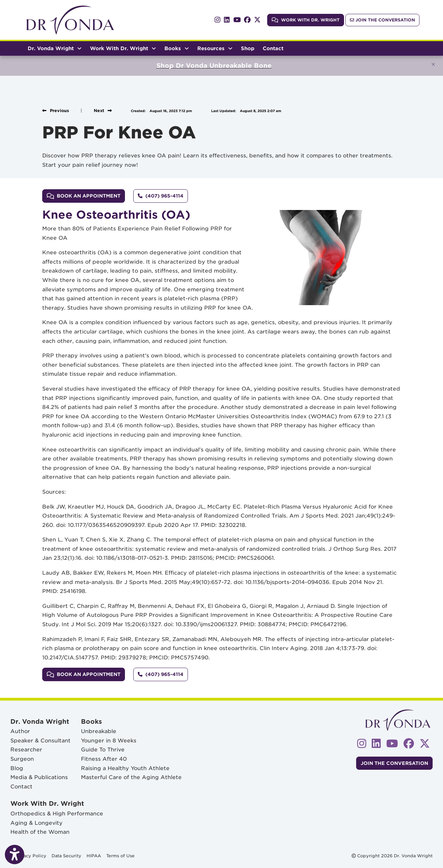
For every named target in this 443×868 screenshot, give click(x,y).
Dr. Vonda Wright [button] (55, 48)
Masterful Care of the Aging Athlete (131, 777)
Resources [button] (215, 48)
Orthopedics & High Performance (57, 814)
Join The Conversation (382, 20)
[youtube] (237, 20)
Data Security (66, 855)
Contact (273, 48)
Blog (17, 768)
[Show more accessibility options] (15, 855)
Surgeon (22, 759)
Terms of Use (120, 855)
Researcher (26, 750)
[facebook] (247, 20)
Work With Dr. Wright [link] (306, 20)
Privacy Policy (30, 855)
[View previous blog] (56, 111)
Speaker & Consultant (40, 741)
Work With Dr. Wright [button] (123, 48)
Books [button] (177, 48)
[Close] (433, 64)
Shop (250, 47)
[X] (257, 20)
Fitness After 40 (104, 759)
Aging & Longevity (37, 823)
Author (20, 731)
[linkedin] (227, 20)
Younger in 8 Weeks (109, 741)
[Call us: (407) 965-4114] (161, 196)
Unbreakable (99, 731)
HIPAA (94, 855)
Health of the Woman (40, 832)
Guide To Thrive (103, 750)
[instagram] (218, 20)
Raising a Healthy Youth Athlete (125, 768)
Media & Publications (39, 777)
